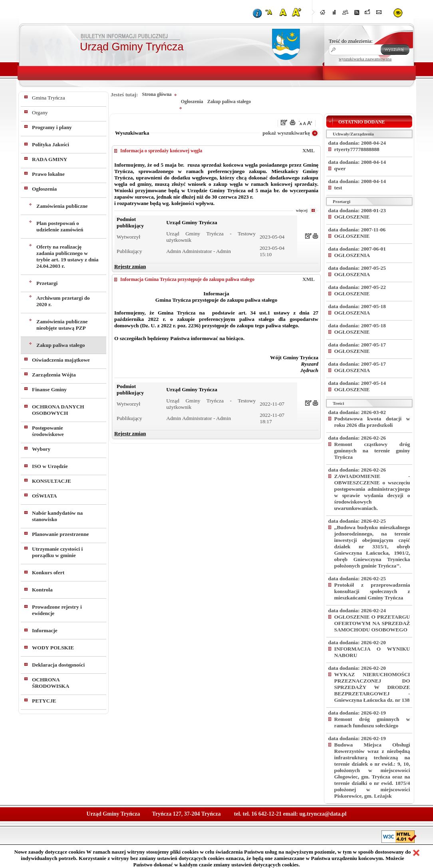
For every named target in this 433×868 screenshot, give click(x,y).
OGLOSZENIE (352, 236)
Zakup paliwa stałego (61, 345)
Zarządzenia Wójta (54, 375)
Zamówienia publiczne (62, 206)
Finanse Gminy (49, 389)
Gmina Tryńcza (49, 98)
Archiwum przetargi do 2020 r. (63, 301)
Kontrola (42, 590)
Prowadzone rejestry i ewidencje (57, 610)
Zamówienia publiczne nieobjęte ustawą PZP (62, 325)
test (338, 188)
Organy (40, 112)
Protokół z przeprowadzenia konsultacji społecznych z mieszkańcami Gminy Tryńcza (372, 591)
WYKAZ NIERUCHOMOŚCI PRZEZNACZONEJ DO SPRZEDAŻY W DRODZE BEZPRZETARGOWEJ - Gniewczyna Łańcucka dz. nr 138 (372, 687)
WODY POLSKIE (53, 648)
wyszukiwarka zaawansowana (365, 59)
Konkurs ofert (48, 572)
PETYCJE (44, 701)
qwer (340, 168)
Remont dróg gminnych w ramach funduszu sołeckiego (372, 722)
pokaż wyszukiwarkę (286, 133)
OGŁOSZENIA (352, 255)
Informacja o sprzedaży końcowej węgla (161, 151)
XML (309, 150)
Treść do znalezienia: (351, 41)
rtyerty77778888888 (357, 149)
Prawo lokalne (48, 174)
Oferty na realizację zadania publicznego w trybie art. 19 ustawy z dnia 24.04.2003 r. (68, 256)
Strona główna (157, 94)
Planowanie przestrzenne (61, 534)
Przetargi (47, 283)
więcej (302, 210)
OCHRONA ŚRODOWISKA (51, 683)
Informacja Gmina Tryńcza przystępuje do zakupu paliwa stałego (187, 279)
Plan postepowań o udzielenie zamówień (60, 226)
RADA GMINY (50, 159)
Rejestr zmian (130, 266)
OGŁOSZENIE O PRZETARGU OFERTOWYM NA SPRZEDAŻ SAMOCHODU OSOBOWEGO (372, 623)
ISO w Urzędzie (50, 466)
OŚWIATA (44, 496)
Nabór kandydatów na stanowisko (57, 516)
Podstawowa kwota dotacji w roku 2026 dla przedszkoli (372, 422)
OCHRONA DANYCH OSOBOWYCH (58, 410)
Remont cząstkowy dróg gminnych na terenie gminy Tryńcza (372, 451)
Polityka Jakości (51, 144)
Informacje (45, 630)
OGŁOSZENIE (352, 217)
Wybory (41, 449)
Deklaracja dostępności (58, 665)
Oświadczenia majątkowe (61, 360)
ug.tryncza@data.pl (323, 814)
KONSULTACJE (52, 481)
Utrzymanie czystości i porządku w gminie (57, 552)
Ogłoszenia (44, 189)
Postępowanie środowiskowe (48, 431)
